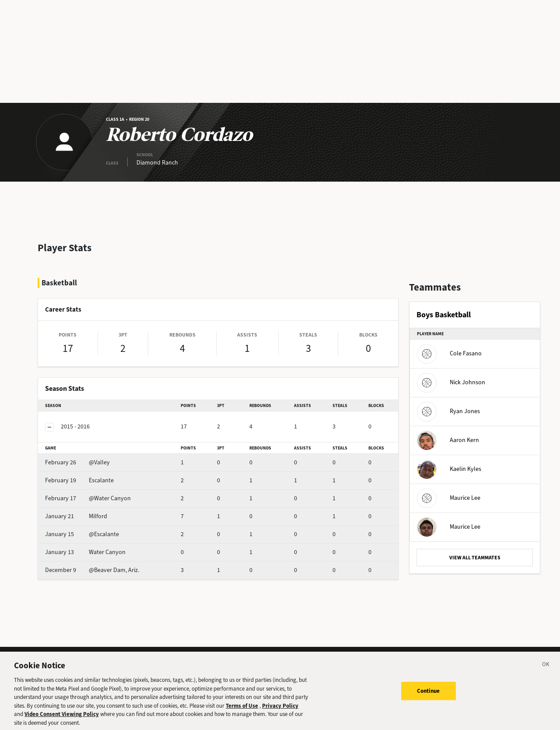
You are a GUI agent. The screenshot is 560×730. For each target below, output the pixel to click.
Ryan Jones (448, 411)
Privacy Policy (280, 711)
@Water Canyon (88, 498)
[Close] (546, 671)
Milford (76, 516)
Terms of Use (242, 711)
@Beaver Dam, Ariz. (92, 570)
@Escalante (82, 534)
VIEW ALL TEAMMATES (475, 558)
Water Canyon (85, 552)
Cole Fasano (449, 353)
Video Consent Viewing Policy (62, 719)
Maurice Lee (449, 498)
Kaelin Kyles (449, 469)
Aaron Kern (448, 440)
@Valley (77, 462)
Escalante (79, 480)
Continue (429, 696)
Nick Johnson (451, 382)
